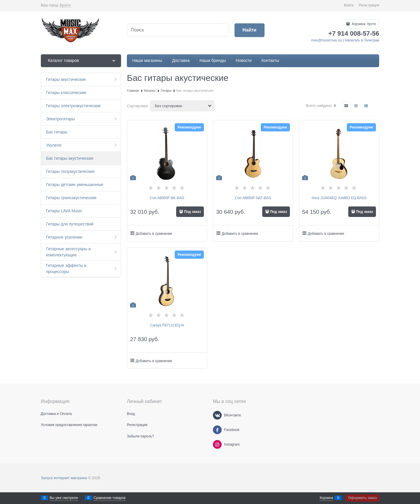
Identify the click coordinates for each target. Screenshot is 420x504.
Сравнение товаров (110, 498)
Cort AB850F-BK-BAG (167, 198)
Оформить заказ (363, 498)
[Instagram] (217, 444)
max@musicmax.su (327, 40)
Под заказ (192, 212)
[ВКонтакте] (217, 415)
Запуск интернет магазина (64, 478)
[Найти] (250, 30)
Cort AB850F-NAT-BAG (253, 198)
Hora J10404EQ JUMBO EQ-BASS (339, 198)
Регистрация (369, 5)
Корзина (326, 498)
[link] (65, 5)
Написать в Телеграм (362, 40)
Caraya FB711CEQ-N (167, 325)
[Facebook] (217, 430)
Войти (349, 5)
